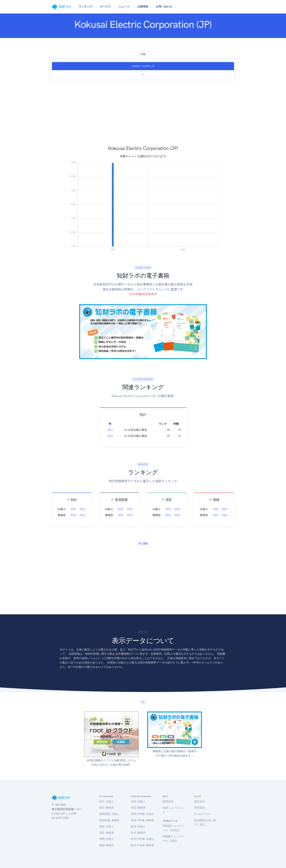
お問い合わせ (164, 7)
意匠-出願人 (107, 827)
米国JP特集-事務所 (143, 820)
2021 (110, 446)
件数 (143, 54)
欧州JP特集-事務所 (143, 845)
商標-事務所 (107, 845)
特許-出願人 (107, 802)
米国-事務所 (138, 808)
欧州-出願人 (138, 827)
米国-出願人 (138, 802)
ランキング (85, 7)
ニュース (124, 7)
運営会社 (200, 802)
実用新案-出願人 (109, 814)
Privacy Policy (202, 814)
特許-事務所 (107, 808)
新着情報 (168, 802)
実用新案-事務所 (109, 820)
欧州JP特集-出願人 (143, 839)
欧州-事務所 (138, 833)
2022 (110, 452)
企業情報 (143, 7)
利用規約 (200, 808)
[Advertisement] (143, 118)
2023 (73, 525)
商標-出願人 (107, 839)
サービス (105, 7)
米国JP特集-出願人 (143, 814)
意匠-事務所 (107, 833)
